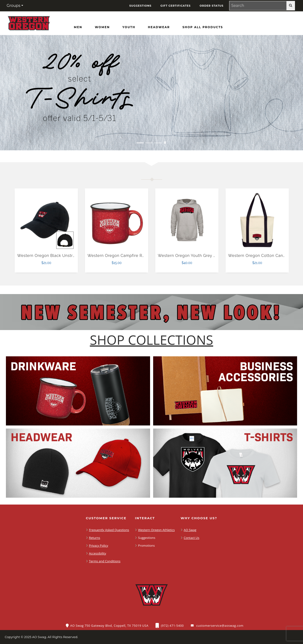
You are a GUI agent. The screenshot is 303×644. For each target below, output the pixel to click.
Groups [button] (13, 6)
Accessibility (98, 553)
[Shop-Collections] (152, 340)
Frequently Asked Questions (109, 530)
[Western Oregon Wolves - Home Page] (29, 22)
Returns (95, 538)
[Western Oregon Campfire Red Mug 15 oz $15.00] (117, 220)
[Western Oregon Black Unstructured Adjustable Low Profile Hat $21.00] (46, 220)
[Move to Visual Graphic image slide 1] (140, 143)
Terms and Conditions (105, 561)
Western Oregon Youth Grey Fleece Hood (198, 256)
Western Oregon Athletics (156, 530)
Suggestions (147, 538)
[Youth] (129, 27)
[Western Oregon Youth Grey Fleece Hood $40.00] (187, 220)
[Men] (78, 27)
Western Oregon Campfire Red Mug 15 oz (128, 256)
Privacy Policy (99, 546)
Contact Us (192, 538)
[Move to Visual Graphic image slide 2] (149, 143)
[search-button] (291, 6)
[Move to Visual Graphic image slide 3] (158, 143)
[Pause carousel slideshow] (165, 143)
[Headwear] (159, 27)
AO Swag (190, 530)
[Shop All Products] (203, 27)
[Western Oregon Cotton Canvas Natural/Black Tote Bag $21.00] (257, 220)
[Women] (102, 27)
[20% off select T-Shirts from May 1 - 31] (151, 93)
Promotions (146, 546)
